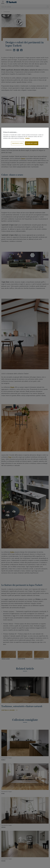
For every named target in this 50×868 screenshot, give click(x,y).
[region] (25, 138)
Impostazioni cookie (18, 143)
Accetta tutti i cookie (32, 143)
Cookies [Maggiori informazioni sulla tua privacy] (27, 138)
